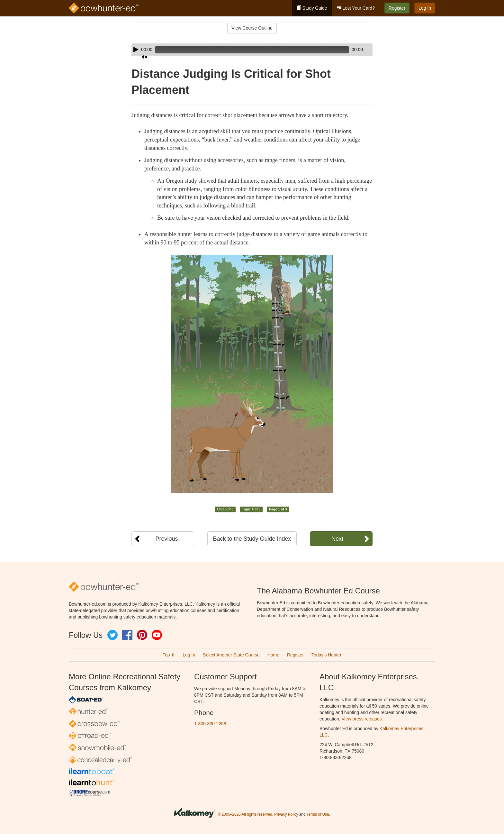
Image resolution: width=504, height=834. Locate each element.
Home (273, 655)
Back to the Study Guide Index (252, 539)
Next (337, 539)
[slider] (243, 50)
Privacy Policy (286, 814)
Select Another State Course (231, 655)
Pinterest (142, 635)
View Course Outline (252, 28)
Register (397, 8)
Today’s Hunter (326, 655)
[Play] (136, 50)
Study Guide (312, 8)
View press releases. (362, 719)
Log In (425, 8)
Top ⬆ (169, 655)
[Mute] (350, 50)
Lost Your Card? (356, 8)
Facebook (127, 635)
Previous (166, 539)
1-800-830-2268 (210, 724)
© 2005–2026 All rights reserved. (245, 814)
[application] (252, 50)
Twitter (113, 635)
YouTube (157, 635)
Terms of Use (318, 814)
